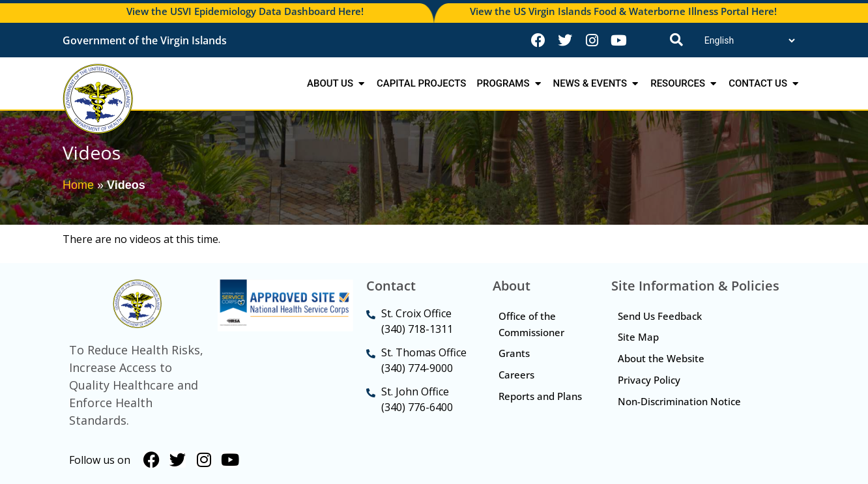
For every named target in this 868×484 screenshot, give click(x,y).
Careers (517, 375)
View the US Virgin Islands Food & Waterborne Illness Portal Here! (623, 11)
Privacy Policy (649, 380)
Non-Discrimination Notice (679, 402)
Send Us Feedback (660, 316)
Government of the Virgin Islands (145, 40)
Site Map (638, 337)
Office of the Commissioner (532, 324)
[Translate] (749, 40)
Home (78, 185)
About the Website (661, 359)
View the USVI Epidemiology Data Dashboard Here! (245, 11)
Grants (515, 354)
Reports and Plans (527, 405)
